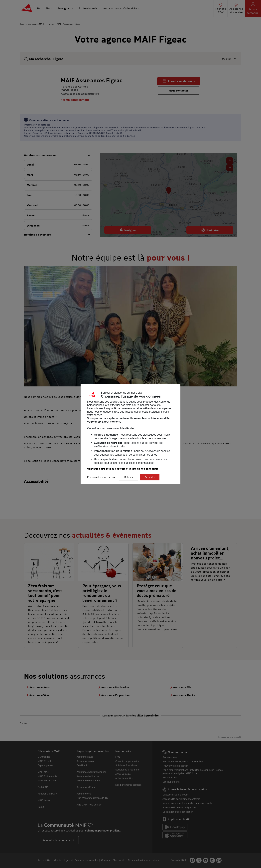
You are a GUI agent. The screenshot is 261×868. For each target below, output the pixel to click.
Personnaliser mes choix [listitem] (101, 477)
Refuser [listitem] (129, 477)
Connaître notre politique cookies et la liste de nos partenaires (123, 469)
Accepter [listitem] (150, 477)
